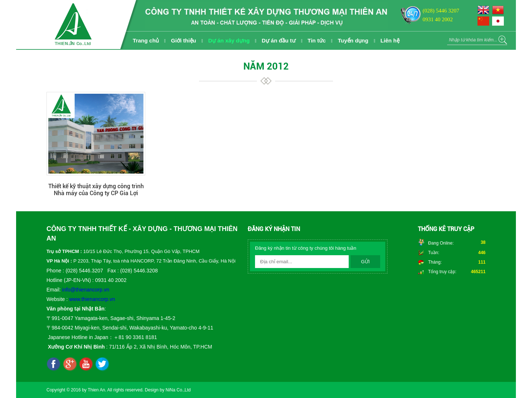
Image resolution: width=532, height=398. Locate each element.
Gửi (366, 262)
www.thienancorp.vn (92, 299)
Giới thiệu (183, 40)
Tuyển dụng (353, 40)
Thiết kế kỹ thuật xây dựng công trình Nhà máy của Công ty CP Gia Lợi (96, 190)
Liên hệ (390, 40)
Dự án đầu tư (278, 40)
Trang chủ (146, 40)
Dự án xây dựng (229, 40)
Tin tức (317, 40)
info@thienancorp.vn (86, 290)
